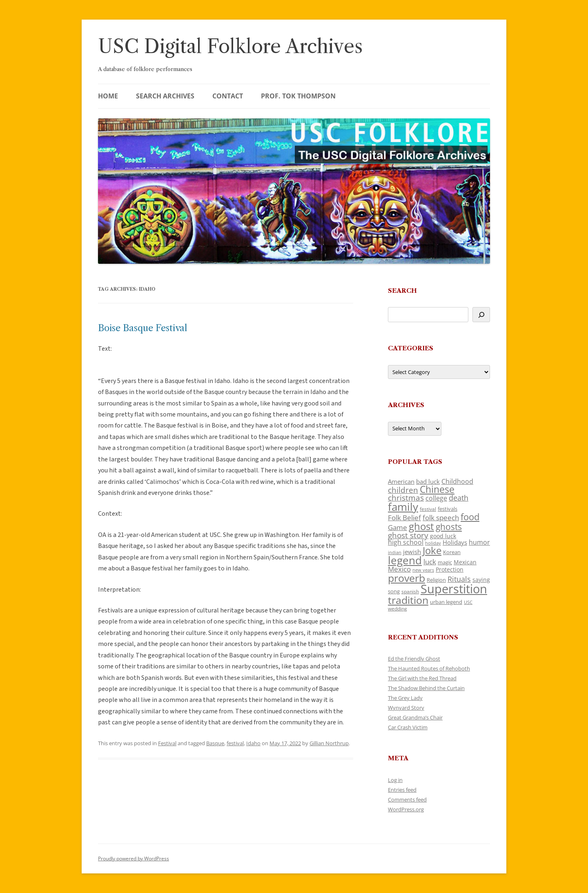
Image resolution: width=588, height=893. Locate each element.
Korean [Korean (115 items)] (452, 552)
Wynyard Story (406, 708)
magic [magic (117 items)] (445, 562)
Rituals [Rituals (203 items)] (459, 579)
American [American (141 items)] (401, 481)
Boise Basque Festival (143, 328)
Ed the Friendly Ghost (414, 659)
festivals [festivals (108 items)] (448, 509)
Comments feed (407, 799)
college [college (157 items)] (436, 498)
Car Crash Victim (408, 727)
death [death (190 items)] (459, 498)
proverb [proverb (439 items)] (406, 578)
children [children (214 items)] (403, 490)
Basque (215, 743)
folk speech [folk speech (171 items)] (441, 518)
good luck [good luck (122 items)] (443, 536)
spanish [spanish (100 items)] (410, 591)
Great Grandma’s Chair (415, 717)
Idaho (253, 743)
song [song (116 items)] (394, 591)
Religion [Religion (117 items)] (436, 580)
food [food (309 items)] (470, 517)
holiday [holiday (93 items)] (433, 543)
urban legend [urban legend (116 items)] (446, 602)
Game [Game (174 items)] (398, 527)
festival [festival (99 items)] (428, 509)
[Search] (481, 315)
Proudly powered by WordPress (134, 858)
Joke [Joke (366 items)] (432, 550)
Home (108, 96)
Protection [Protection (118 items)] (450, 569)
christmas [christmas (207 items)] (406, 498)
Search (402, 291)
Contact (228, 96)
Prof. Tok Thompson (298, 96)
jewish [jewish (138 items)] (412, 552)
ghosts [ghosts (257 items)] (449, 527)
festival (235, 743)
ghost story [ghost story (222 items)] (408, 535)
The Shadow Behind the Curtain (426, 688)
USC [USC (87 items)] (468, 602)
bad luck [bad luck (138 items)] (428, 481)
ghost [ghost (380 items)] (421, 526)
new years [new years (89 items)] (423, 570)
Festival (167, 743)
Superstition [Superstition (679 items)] (454, 589)
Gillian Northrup (329, 743)
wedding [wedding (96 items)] (398, 608)
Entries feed (402, 790)
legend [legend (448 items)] (405, 560)
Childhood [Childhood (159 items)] (457, 481)
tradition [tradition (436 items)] (408, 600)
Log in (395, 780)
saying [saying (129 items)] (481, 580)
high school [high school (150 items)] (406, 542)
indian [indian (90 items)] (395, 552)
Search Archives (165, 96)
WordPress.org (406, 809)
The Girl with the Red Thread (422, 678)
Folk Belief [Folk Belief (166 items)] (404, 518)
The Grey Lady (405, 698)
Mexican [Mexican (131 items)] (465, 562)
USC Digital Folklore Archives (230, 46)
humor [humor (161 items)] (479, 542)
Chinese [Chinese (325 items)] (437, 489)
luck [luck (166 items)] (430, 562)
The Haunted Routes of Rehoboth (429, 668)
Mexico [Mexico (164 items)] (399, 569)
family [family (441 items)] (403, 507)
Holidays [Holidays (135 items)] (455, 542)
